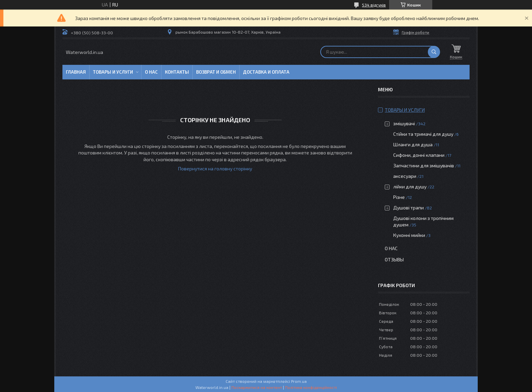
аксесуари (405, 176)
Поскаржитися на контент (257, 387)
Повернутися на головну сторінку (215, 169)
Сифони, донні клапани (419, 155)
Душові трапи (408, 208)
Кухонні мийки (409, 235)
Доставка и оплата (266, 72)
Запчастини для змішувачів (424, 165)
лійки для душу (410, 186)
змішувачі (404, 123)
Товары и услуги (113, 72)
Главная (76, 72)
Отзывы (394, 259)
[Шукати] (434, 52)
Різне (399, 197)
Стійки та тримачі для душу (423, 134)
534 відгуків (374, 5)
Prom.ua (299, 381)
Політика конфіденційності (311, 387)
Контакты (177, 72)
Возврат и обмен (216, 72)
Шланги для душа (413, 144)
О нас (151, 72)
